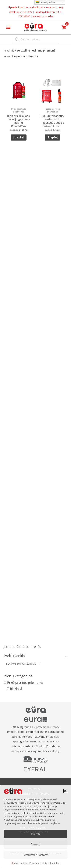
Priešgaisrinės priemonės (25, 683)
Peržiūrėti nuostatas (35, 855)
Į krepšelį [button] (19, 137)
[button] (65, 791)
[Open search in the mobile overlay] (36, 39)
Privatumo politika (39, 863)
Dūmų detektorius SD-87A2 (40, 7)
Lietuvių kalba (45, 2)
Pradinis (9, 50)
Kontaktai (55, 863)
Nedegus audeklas (43, 16)
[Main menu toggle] (8, 27)
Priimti (36, 834)
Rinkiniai (16, 689)
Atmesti (36, 844)
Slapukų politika (19, 863)
